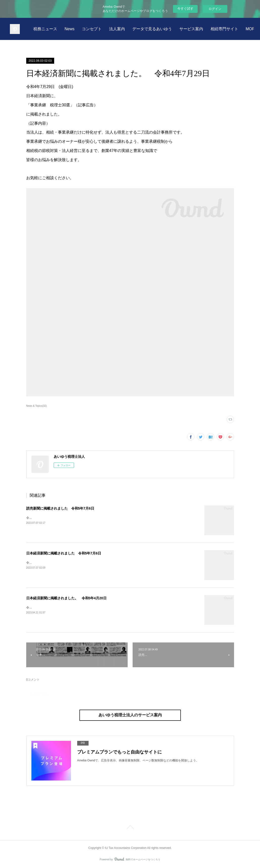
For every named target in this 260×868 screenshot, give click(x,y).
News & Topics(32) (36, 406)
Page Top (130, 828)
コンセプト (146, 29)
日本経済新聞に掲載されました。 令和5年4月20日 (66, 598)
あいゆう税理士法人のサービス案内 (130, 715)
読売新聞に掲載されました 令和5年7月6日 (60, 508)
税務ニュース (100, 29)
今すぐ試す (185, 9)
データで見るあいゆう (207, 29)
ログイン (215, 9)
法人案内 (171, 29)
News (124, 29)
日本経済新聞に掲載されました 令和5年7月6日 (64, 553)
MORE (240, 29)
